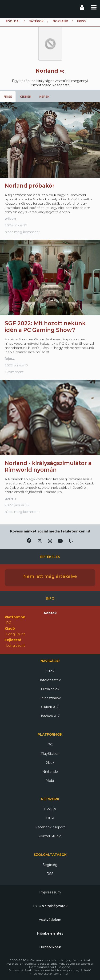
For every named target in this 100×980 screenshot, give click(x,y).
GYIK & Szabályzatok (50, 906)
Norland (60, 21)
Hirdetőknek (50, 947)
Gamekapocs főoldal (8, 7)
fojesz (10, 359)
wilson (10, 219)
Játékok (36, 21)
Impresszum (50, 892)
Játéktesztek (50, 680)
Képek (44, 97)
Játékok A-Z (50, 716)
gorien (10, 498)
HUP (50, 818)
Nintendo (50, 772)
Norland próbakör (30, 186)
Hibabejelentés (50, 933)
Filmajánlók (50, 689)
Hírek (50, 671)
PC (50, 745)
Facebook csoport (50, 827)
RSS (50, 874)
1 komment (14, 372)
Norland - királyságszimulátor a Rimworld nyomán (48, 466)
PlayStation (50, 754)
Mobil (50, 781)
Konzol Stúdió (50, 836)
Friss (8, 97)
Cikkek (26, 97)
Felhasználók (50, 698)
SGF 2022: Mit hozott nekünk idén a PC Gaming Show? (45, 327)
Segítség (50, 865)
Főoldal (13, 21)
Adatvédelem (50, 920)
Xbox (50, 763)
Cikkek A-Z (50, 707)
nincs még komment (22, 232)
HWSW (50, 809)
